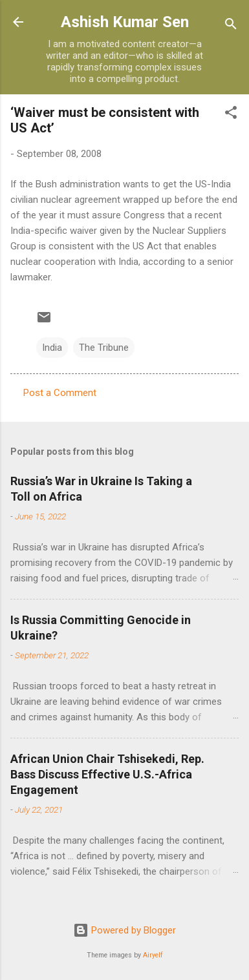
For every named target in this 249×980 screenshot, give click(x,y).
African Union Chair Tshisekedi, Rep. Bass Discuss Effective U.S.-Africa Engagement (107, 774)
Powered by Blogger (124, 930)
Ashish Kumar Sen (125, 22)
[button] (231, 115)
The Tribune (104, 348)
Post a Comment (60, 393)
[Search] (231, 26)
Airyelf (153, 955)
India (52, 348)
